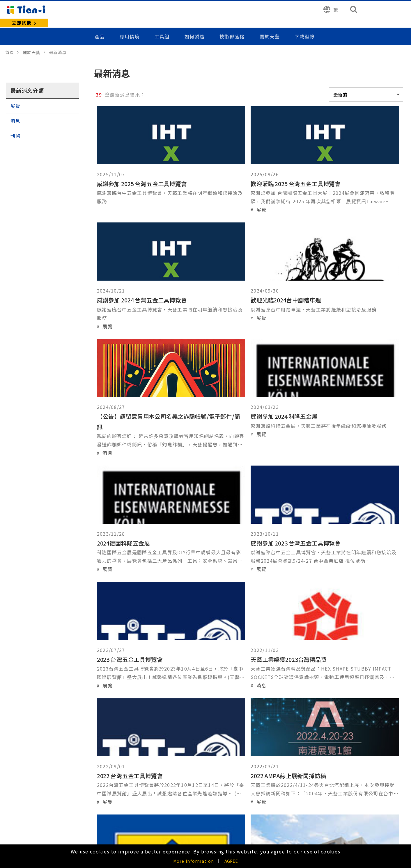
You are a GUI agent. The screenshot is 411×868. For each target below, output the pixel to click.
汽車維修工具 (26, 818)
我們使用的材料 (109, 784)
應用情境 (131, 27)
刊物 (16, 126)
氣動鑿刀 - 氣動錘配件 (35, 806)
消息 (16, 111)
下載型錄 (305, 27)
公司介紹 (183, 750)
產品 (101, 27)
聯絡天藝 (183, 784)
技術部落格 (233, 27)
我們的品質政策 (109, 772)
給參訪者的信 (188, 761)
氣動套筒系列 (26, 784)
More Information (194, 861)
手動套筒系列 (26, 761)
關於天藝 (270, 27)
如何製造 (195, 27)
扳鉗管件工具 (26, 829)
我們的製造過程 (109, 761)
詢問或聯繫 (367, 816)
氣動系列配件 (26, 795)
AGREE (231, 861)
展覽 (16, 97)
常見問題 (183, 795)
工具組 (163, 27)
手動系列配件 (26, 772)
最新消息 (183, 772)
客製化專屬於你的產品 (116, 750)
